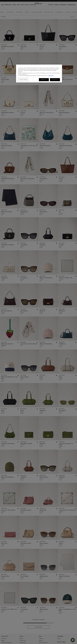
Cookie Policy (51, 76)
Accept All (55, 80)
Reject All (44, 80)
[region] (39, 74)
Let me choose (23, 80)
